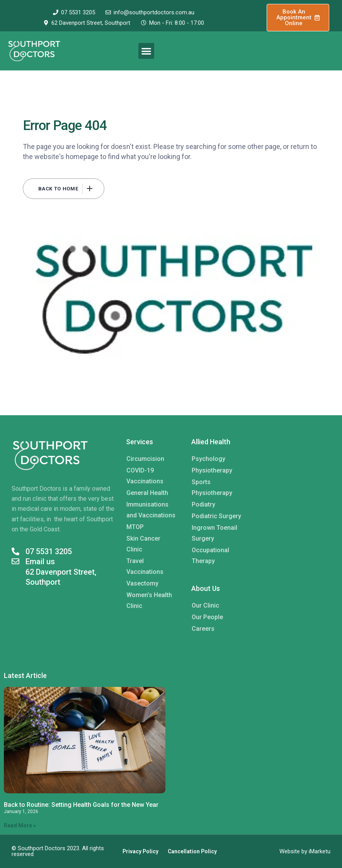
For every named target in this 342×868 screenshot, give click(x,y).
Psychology (208, 459)
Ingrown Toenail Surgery (214, 533)
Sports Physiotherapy (212, 487)
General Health (147, 493)
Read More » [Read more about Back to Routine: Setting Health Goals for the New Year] (20, 825)
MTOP (135, 527)
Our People (207, 617)
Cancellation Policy (192, 851)
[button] (146, 51)
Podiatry (203, 504)
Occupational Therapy (210, 556)
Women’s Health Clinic (149, 600)
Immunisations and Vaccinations (151, 510)
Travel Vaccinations (145, 566)
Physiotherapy (212, 470)
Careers (203, 629)
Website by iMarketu (305, 851)
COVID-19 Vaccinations (145, 476)
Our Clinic (205, 605)
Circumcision (145, 459)
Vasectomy (142, 583)
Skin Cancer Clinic (143, 544)
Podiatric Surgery (216, 516)
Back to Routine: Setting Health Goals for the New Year (81, 805)
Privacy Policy (140, 851)
